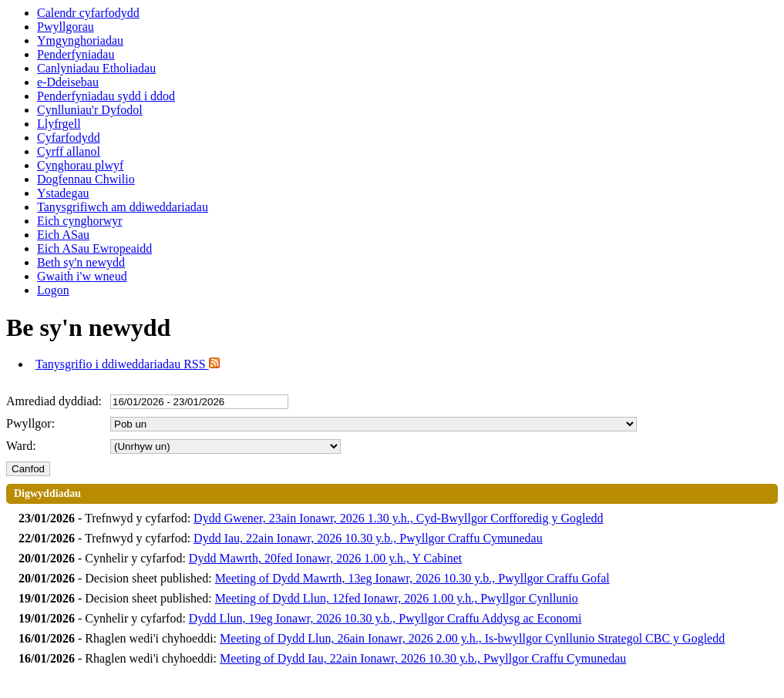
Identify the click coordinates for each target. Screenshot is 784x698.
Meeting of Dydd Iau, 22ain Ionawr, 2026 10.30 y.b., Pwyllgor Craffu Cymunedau (423, 658)
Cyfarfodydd (69, 138)
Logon (53, 290)
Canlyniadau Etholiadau (96, 68)
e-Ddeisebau (68, 82)
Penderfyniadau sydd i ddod (106, 96)
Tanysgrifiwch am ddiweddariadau (123, 207)
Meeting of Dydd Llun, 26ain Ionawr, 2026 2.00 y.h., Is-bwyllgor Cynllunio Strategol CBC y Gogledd (472, 638)
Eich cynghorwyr (80, 221)
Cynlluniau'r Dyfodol (90, 110)
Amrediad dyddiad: (54, 401)
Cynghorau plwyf (80, 165)
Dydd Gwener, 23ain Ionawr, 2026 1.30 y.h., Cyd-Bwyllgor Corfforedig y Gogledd (399, 518)
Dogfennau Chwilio (86, 179)
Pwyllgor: (30, 423)
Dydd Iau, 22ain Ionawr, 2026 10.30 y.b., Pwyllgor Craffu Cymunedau (368, 538)
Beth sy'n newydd (81, 262)
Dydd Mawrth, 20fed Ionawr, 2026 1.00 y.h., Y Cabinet (325, 558)
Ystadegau (63, 193)
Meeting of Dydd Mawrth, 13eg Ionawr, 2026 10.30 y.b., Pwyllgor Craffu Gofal (412, 578)
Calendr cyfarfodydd (88, 13)
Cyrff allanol (69, 151)
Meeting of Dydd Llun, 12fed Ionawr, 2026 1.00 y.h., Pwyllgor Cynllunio (397, 598)
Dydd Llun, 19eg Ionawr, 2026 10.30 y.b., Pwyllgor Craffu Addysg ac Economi (385, 618)
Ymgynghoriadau (80, 40)
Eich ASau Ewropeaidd (94, 248)
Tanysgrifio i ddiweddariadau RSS (128, 364)
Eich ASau (63, 235)
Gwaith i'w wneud (82, 276)
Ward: (21, 446)
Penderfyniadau (76, 54)
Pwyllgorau (66, 27)
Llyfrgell (59, 124)
